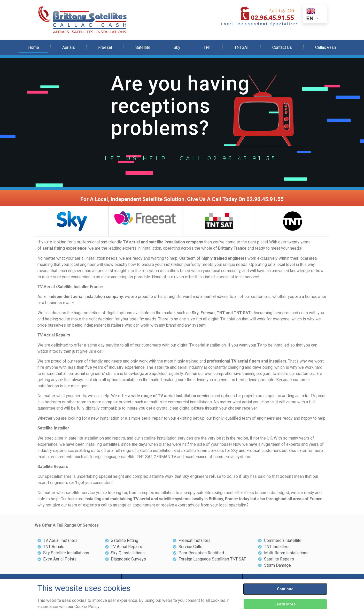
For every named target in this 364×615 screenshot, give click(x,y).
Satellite (143, 47)
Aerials (69, 47)
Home (34, 47)
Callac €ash (326, 47)
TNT (207, 47)
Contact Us (282, 47)
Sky (177, 47)
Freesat (105, 47)
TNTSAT (242, 47)
